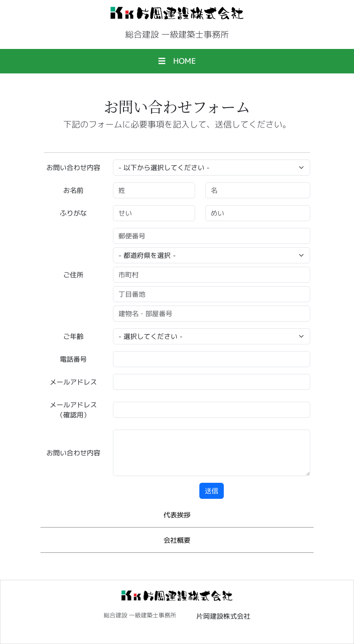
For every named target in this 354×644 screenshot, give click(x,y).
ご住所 (73, 275)
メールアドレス (73, 382)
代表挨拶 (177, 515)
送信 (212, 491)
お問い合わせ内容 (73, 168)
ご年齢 (73, 336)
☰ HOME (177, 61)
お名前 (73, 190)
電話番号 (73, 359)
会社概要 (177, 540)
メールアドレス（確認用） (73, 410)
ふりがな (73, 213)
